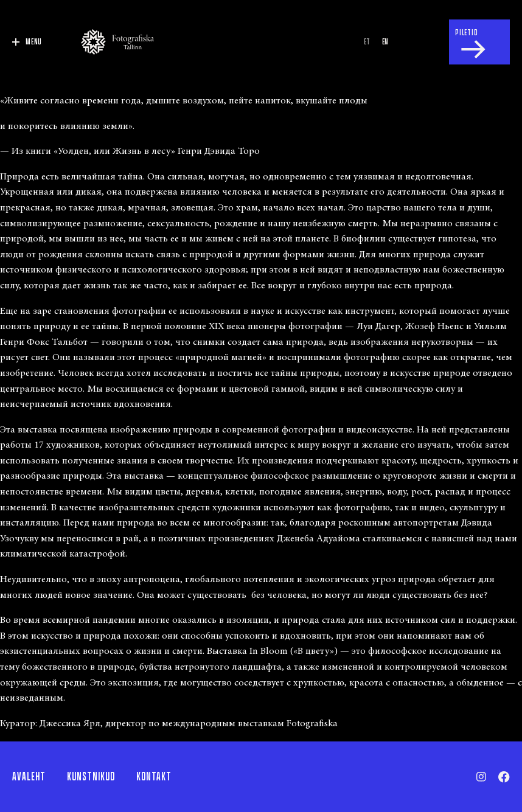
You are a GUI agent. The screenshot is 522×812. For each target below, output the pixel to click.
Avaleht (29, 777)
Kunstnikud (91, 777)
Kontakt (154, 777)
